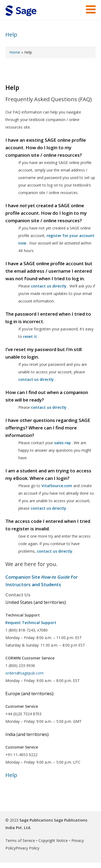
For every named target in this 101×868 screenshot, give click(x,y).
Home (15, 52)
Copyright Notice (53, 840)
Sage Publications (36, 820)
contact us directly (48, 508)
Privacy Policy (27, 848)
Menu (91, 9)
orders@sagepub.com (25, 673)
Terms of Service (20, 840)
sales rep (62, 443)
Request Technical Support (31, 623)
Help (11, 34)
